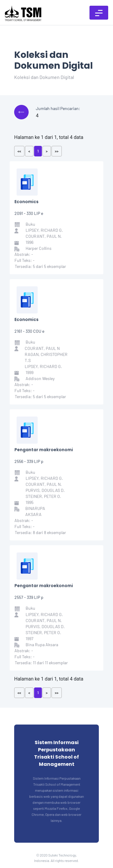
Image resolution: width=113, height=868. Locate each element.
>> (57, 151)
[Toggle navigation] (99, 13)
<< (19, 151)
